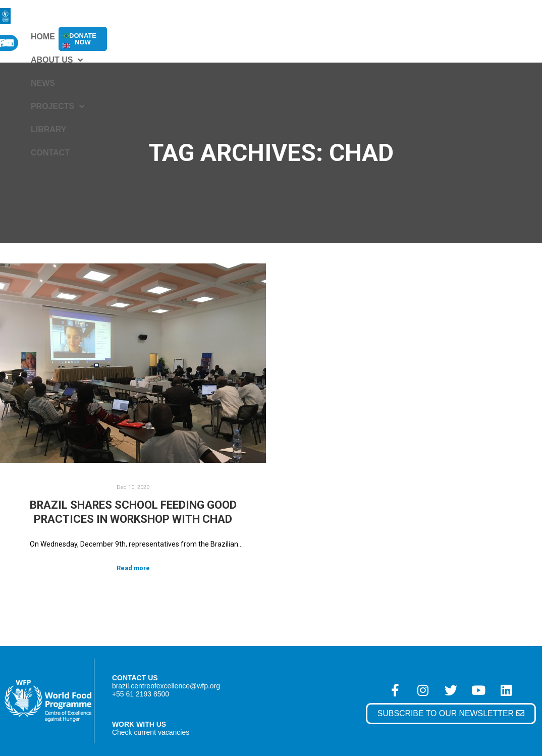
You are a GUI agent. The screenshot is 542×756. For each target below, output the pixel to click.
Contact (386, 37)
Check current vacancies (151, 732)
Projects (277, 37)
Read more (133, 568)
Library (335, 37)
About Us (173, 37)
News (224, 37)
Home (121, 37)
